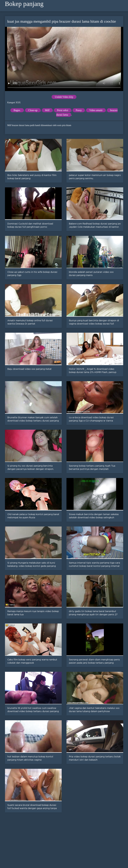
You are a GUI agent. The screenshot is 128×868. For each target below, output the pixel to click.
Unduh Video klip (64, 97)
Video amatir (96, 110)
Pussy (79, 110)
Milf (47, 110)
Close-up (33, 110)
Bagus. (17, 110)
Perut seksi (63, 110)
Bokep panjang (24, 4)
